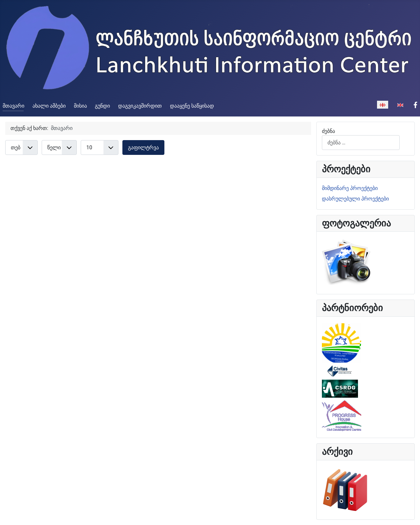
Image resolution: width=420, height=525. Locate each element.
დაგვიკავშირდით (140, 106)
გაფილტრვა (143, 147)
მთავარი (13, 106)
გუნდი (102, 106)
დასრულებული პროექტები (355, 199)
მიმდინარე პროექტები (350, 188)
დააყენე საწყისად (192, 106)
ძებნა (328, 131)
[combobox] (361, 143)
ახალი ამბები (49, 106)
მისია (80, 106)
